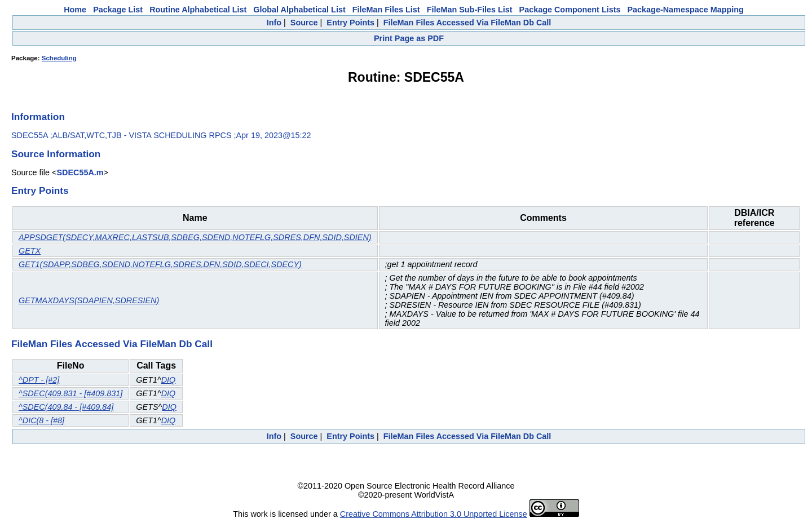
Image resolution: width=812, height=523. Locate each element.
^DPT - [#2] (39, 380)
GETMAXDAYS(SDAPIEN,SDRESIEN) (89, 300)
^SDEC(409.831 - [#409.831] (70, 393)
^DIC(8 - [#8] (41, 420)
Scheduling (59, 58)
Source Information (56, 154)
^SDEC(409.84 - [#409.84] (66, 407)
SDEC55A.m (80, 172)
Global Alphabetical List (299, 10)
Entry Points (350, 23)
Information (38, 117)
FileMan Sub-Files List (470, 10)
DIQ (169, 380)
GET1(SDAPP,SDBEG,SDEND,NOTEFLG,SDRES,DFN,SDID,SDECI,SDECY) (160, 264)
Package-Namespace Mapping (686, 10)
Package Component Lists (570, 10)
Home (75, 10)
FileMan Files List (386, 10)
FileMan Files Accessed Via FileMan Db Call (467, 23)
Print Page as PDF (409, 38)
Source (304, 23)
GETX (30, 251)
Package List (118, 10)
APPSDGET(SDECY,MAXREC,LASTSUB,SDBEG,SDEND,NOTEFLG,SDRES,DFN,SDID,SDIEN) (195, 237)
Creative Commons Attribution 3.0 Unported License (434, 514)
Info (274, 23)
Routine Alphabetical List (198, 10)
